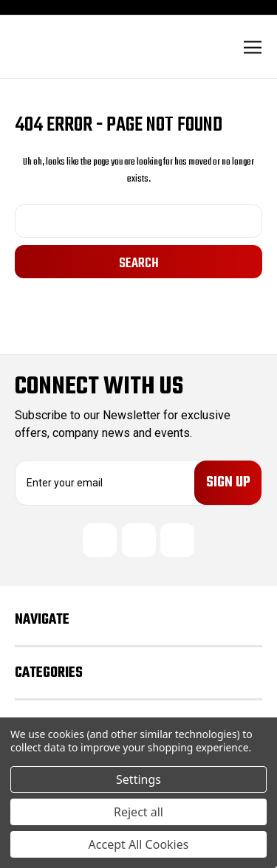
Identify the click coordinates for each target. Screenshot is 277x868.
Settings (138, 779)
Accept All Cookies (139, 844)
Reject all (138, 812)
